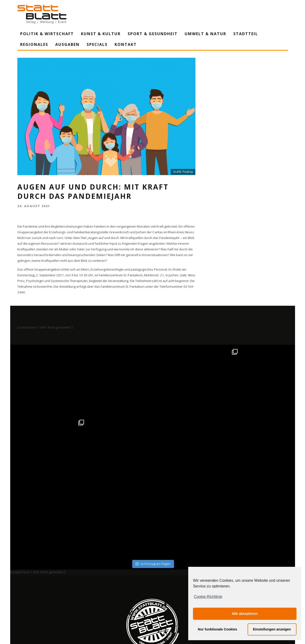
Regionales (34, 44)
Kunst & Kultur (101, 34)
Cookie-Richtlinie (208, 597)
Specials (97, 44)
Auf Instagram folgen (153, 493)
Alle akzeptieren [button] (245, 614)
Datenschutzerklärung (153, 596)
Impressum (102, 596)
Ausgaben (67, 44)
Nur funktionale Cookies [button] (218, 629)
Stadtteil (246, 34)
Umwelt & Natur (205, 34)
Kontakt (126, 44)
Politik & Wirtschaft (47, 34)
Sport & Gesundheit (153, 34)
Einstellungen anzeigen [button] (272, 629)
